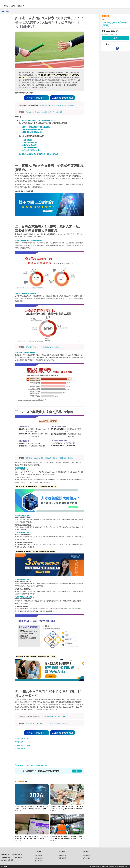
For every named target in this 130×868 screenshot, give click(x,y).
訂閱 (116, 38)
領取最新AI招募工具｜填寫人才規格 (55, 716)
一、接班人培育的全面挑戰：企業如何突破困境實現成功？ (38, 120)
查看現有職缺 (39, 855)
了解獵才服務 (63, 855)
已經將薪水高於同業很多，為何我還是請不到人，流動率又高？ (45, 112)
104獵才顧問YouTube (22, 749)
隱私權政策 (4, 867)
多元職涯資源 (39, 861)
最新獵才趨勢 (63, 858)
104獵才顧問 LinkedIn (22, 745)
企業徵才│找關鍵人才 (37, 98)
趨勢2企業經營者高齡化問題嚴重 (33, 129)
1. (27, 140)
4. (29, 148)
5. (32, 150)
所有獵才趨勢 (4, 11)
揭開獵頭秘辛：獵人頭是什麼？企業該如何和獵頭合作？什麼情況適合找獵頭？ (49, 458)
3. (29, 145)
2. (29, 142)
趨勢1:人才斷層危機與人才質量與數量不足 (36, 127)
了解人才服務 (39, 858)
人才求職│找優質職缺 (62, 98)
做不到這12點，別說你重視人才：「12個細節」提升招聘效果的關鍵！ (47, 723)
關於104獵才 (86, 855)
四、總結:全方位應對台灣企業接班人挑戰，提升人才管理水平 (39, 154)
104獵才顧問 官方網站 (22, 738)
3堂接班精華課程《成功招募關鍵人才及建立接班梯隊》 (58, 105)
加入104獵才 (86, 858)
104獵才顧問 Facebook (23, 742)
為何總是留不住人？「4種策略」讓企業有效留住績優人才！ (44, 347)
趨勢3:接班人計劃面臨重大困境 (32, 132)
